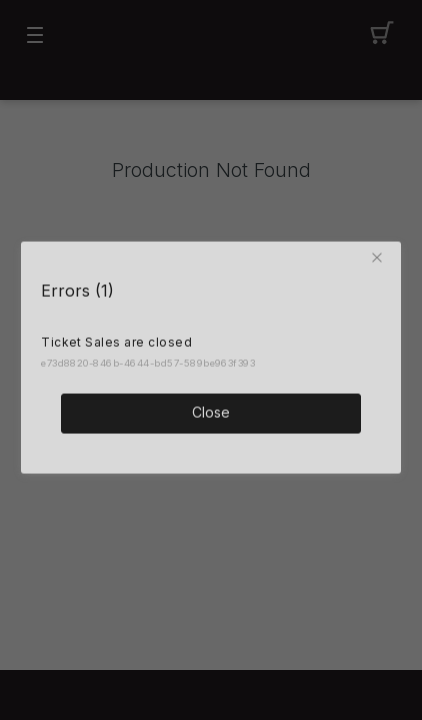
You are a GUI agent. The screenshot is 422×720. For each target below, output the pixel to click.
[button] (381, 256)
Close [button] (211, 410)
